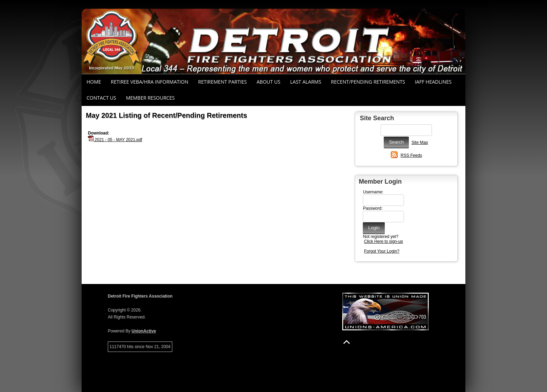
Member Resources (150, 98)
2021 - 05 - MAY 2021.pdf (115, 140)
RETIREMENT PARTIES (223, 82)
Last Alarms (306, 82)
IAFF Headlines (433, 82)
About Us (269, 82)
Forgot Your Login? (381, 251)
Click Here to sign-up (383, 241)
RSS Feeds (411, 155)
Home (94, 82)
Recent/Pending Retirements (368, 82)
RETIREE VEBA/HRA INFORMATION (150, 82)
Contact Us (101, 98)
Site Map (419, 143)
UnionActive (144, 331)
